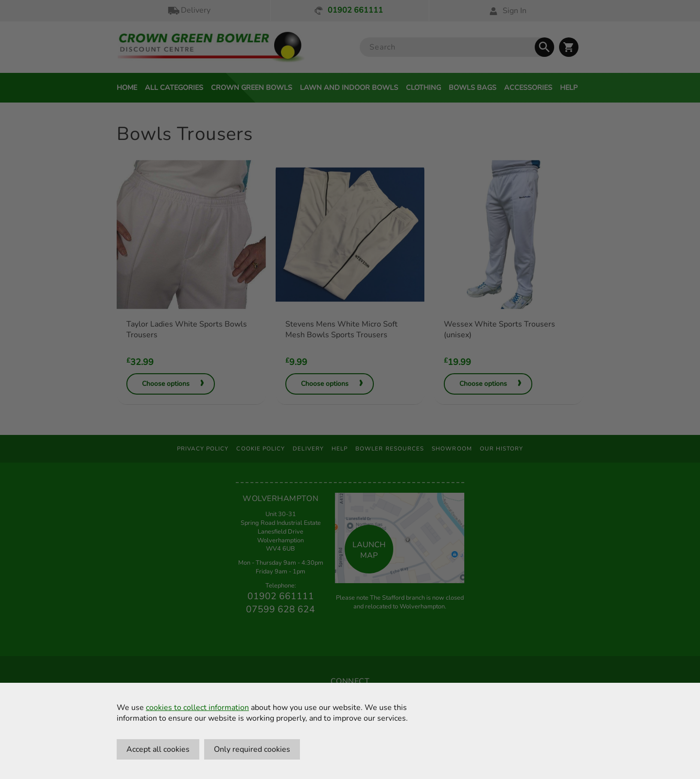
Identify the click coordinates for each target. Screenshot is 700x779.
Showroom (452, 449)
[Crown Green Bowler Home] (211, 47)
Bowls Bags (472, 87)
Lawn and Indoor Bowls (349, 87)
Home (127, 87)
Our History (502, 449)
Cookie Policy (261, 449)
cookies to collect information (197, 708)
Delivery (189, 10)
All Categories (174, 87)
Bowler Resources (390, 449)
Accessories (528, 87)
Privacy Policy (203, 449)
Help (569, 87)
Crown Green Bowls (252, 87)
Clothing (423, 87)
